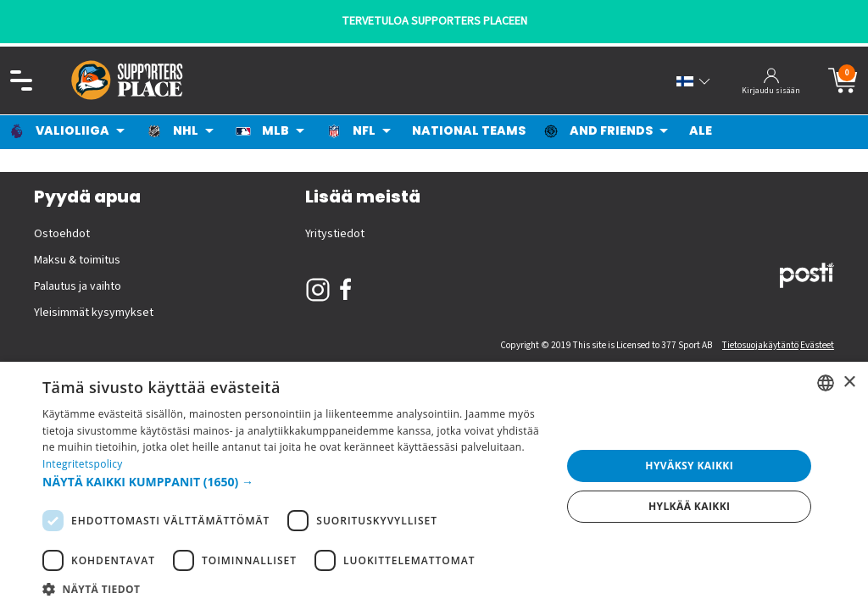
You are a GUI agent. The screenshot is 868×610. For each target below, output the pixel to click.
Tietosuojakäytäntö (760, 345)
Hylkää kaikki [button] (689, 506)
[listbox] (826, 383)
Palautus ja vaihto (78, 286)
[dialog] (434, 486)
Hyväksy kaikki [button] (689, 466)
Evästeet (817, 345)
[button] (294, 482)
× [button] (849, 383)
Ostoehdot (62, 234)
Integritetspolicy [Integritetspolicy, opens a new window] (83, 464)
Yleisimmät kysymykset (94, 313)
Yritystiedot (335, 234)
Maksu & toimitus (77, 260)
